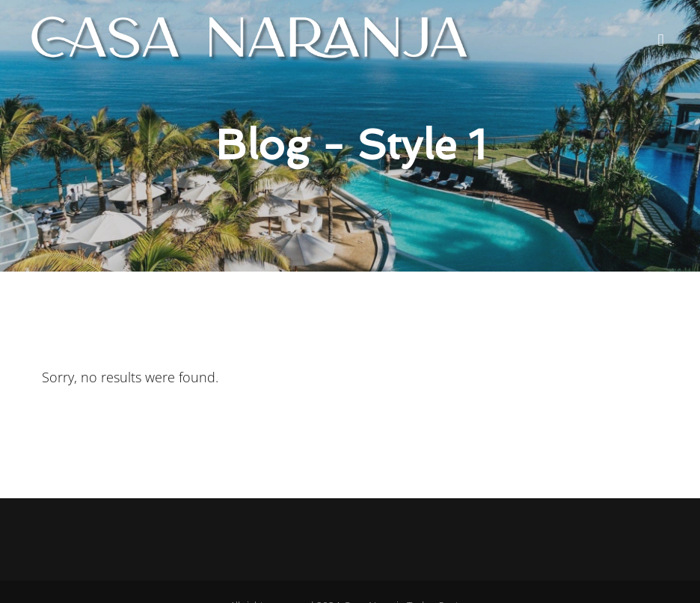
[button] (661, 40)
